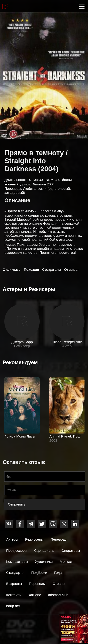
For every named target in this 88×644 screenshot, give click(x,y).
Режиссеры (34, 539)
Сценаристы (44, 551)
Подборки (39, 573)
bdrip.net (13, 606)
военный (11, 184)
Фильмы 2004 (43, 184)
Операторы (71, 551)
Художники (44, 562)
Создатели (51, 270)
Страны (59, 584)
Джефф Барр (22, 342)
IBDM (49, 180)
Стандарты (15, 573)
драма (25, 184)
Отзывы (71, 270)
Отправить (17, 504)
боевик (68, 180)
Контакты (14, 595)
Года (58, 573)
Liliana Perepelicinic (67, 342)
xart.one (35, 595)
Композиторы (17, 562)
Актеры (12, 539)
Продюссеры (17, 551)
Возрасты (14, 584)
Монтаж (66, 562)
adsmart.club (58, 595)
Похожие (31, 270)
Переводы (59, 539)
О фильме (12, 270)
